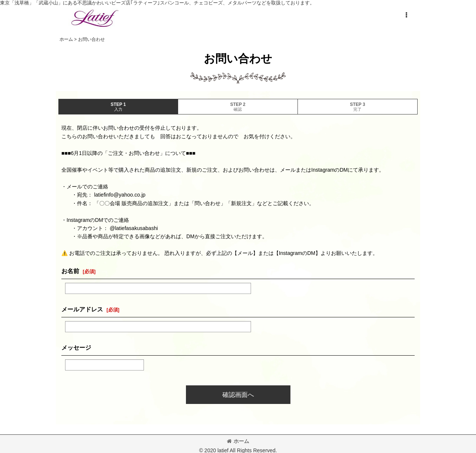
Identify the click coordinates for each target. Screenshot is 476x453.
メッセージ (76, 347)
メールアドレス (82, 309)
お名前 (70, 271)
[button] (406, 15)
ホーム (238, 441)
